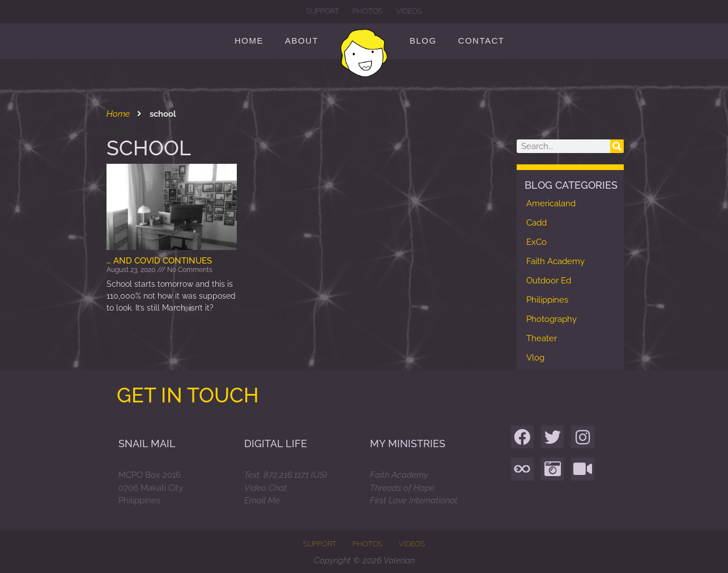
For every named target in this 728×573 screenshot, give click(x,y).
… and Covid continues (159, 261)
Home (249, 41)
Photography (552, 319)
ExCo (537, 242)
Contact (482, 41)
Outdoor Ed (549, 281)
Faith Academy (555, 261)
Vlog (535, 358)
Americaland (551, 203)
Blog (423, 41)
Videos (409, 11)
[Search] (617, 146)
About (302, 41)
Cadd (537, 223)
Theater (542, 338)
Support (323, 11)
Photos (367, 11)
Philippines (547, 300)
